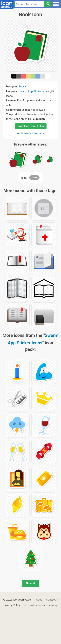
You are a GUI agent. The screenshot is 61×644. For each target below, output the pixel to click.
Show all (30, 583)
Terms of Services (34, 605)
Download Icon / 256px (31, 126)
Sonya (22, 86)
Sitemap (53, 605)
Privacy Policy (12, 605)
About (40, 600)
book (34, 177)
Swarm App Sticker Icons (34, 91)
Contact (51, 600)
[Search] (48, 4)
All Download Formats (30, 133)
